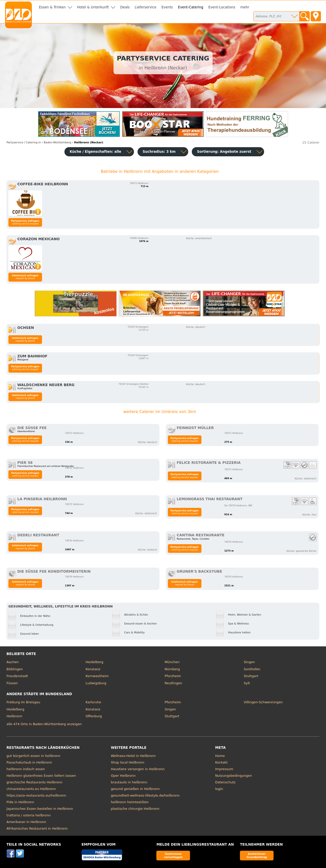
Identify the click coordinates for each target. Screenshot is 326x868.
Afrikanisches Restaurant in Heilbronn (37, 828)
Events (167, 7)
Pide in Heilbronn (20, 802)
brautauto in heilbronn (129, 782)
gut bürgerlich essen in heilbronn (33, 756)
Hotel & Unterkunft (93, 7)
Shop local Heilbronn (128, 762)
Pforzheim (173, 676)
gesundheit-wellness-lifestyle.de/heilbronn (145, 795)
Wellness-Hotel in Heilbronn (133, 756)
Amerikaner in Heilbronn (26, 822)
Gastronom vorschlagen (173, 855)
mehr (245, 7)
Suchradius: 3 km (159, 152)
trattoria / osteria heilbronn (29, 815)
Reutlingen (174, 683)
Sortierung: (224, 152)
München (172, 662)
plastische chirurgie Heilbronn (135, 809)
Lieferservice (146, 7)
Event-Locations (222, 7)
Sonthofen (252, 669)
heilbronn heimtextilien (130, 802)
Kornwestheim (97, 676)
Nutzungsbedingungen (234, 776)
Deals (125, 7)
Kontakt (221, 762)
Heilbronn (15, 716)
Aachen (13, 662)
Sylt (247, 683)
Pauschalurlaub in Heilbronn (29, 762)
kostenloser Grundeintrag (257, 855)
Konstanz (93, 669)
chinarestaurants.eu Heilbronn (31, 789)
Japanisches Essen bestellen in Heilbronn (40, 809)
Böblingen (15, 669)
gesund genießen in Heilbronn (135, 789)
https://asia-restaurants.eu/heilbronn (36, 795)
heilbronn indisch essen (26, 769)
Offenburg (94, 716)
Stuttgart (251, 676)
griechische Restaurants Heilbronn (35, 782)
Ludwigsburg (96, 683)
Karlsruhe (93, 702)
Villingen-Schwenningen (263, 702)
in (24, 142)
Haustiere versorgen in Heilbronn (138, 769)
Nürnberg (172, 669)
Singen (249, 662)
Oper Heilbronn (123, 776)
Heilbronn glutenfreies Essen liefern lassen (41, 776)
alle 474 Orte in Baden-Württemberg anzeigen (44, 724)
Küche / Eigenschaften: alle (95, 152)
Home (220, 756)
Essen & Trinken (52, 7)
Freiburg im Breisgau (23, 702)
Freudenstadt (17, 676)
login (219, 789)
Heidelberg (94, 662)
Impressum (224, 769)
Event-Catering (191, 7)
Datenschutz (225, 782)
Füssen (12, 683)
